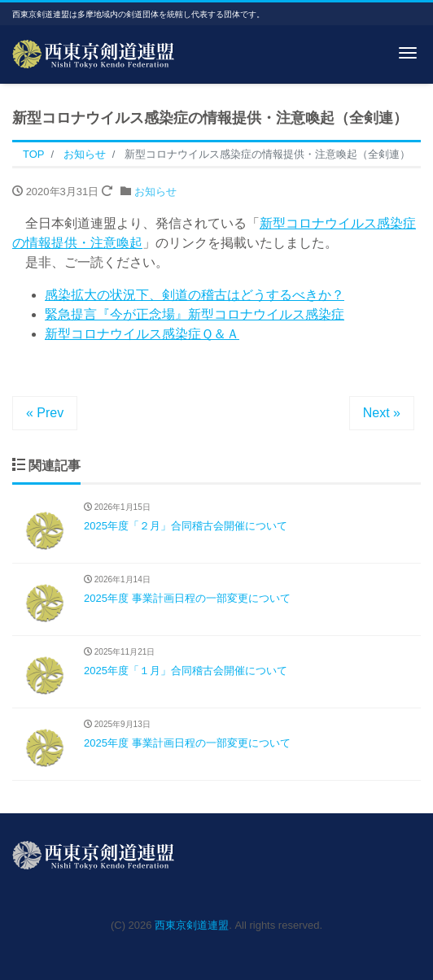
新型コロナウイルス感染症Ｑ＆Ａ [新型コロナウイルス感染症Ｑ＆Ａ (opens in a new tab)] (142, 334)
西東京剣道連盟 (192, 925)
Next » (382, 413)
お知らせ (155, 192)
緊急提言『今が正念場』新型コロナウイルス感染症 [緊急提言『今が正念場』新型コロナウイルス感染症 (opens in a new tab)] (195, 314)
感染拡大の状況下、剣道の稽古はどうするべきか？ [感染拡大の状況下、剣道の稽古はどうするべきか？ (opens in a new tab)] (195, 295)
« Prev (45, 413)
